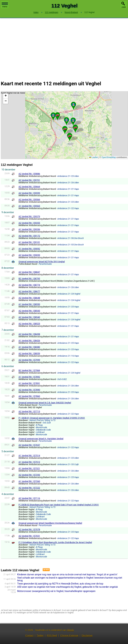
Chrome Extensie (69, 636)
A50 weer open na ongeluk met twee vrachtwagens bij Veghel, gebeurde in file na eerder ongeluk (68, 587)
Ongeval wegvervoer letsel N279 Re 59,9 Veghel (42, 262)
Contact (29, 636)
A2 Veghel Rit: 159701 (29, 180)
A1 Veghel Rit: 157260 (29, 481)
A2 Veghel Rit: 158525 (29, 324)
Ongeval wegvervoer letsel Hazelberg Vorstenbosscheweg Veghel (50, 523)
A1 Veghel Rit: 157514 (29, 456)
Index (36, 12)
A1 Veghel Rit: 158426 (29, 341)
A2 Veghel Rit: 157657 (29, 445)
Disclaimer (87, 636)
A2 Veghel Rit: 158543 (29, 311)
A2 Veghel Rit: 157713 (29, 411)
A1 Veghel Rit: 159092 (29, 249)
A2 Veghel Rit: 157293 (29, 475)
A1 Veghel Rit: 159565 (29, 206)
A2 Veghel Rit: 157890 (29, 390)
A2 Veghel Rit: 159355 (29, 223)
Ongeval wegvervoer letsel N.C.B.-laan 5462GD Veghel (45, 403)
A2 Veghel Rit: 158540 (29, 317)
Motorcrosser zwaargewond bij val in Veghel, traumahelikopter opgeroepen (56, 591)
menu (5, 5)
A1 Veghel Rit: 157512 (29, 462)
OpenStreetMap (109, 157)
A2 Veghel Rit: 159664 (29, 187)
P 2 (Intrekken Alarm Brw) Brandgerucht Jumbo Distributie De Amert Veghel (55, 542)
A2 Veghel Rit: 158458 (29, 334)
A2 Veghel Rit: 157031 (29, 536)
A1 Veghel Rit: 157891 (29, 383)
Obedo (70, 630)
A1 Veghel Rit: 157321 (29, 468)
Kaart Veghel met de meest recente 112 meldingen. (64, 125)
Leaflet (93, 157)
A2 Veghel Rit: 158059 (29, 353)
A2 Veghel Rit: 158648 (29, 298)
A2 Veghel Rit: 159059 (29, 255)
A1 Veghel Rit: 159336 (29, 229)
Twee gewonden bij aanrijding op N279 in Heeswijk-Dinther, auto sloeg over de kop (60, 584)
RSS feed (52, 636)
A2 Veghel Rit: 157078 (29, 529)
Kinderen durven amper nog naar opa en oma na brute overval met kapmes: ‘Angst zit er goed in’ (67, 574)
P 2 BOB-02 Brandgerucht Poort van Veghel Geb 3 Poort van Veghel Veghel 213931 (59, 505)
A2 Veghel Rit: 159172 (29, 236)
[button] (53, 115)
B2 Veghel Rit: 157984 (29, 370)
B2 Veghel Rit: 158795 (29, 279)
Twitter (40, 636)
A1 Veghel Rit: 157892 (29, 377)
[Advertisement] (64, 47)
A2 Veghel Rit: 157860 (29, 396)
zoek (124, 7)
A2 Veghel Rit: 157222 (29, 488)
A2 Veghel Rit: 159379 (29, 216)
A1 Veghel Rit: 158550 (29, 304)
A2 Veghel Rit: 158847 (29, 272)
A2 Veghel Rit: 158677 (29, 291)
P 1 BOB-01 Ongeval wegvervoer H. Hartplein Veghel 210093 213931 (52, 418)
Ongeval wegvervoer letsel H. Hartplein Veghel (41, 439)
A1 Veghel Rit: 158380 (29, 347)
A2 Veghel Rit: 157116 (29, 498)
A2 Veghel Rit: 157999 (29, 360)
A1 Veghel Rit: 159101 (29, 242)
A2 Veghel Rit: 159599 (29, 193)
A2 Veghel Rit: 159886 (29, 174)
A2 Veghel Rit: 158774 (29, 285)
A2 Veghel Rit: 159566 (29, 199)
